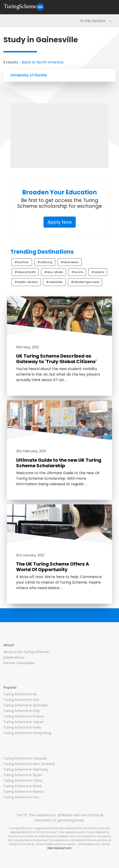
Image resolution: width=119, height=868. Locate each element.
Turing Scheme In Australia (26, 705)
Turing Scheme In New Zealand (29, 764)
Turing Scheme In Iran (21, 797)
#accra (77, 272)
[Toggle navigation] (110, 7)
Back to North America (43, 62)
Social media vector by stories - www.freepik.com (68, 844)
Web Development (59, 848)
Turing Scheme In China (23, 781)
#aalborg (45, 262)
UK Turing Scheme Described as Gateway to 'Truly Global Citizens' (56, 359)
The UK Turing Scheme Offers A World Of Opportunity (53, 567)
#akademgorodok (85, 282)
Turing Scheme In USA (21, 700)
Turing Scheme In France (24, 716)
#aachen (22, 262)
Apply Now (60, 222)
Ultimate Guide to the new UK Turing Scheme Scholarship (59, 463)
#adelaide (54, 282)
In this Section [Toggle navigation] (96, 21)
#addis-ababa (26, 282)
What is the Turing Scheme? (27, 652)
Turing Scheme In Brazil (22, 786)
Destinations (14, 657)
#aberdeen (70, 262)
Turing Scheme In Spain (23, 775)
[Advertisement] (59, 136)
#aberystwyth (25, 272)
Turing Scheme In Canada (25, 758)
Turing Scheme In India (22, 727)
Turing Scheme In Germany (26, 769)
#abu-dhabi (54, 272)
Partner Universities (19, 663)
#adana (98, 272)
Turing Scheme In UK (20, 694)
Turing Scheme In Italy (22, 711)
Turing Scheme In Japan (24, 722)
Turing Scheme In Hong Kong (27, 733)
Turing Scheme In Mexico (24, 792)
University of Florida (29, 75)
